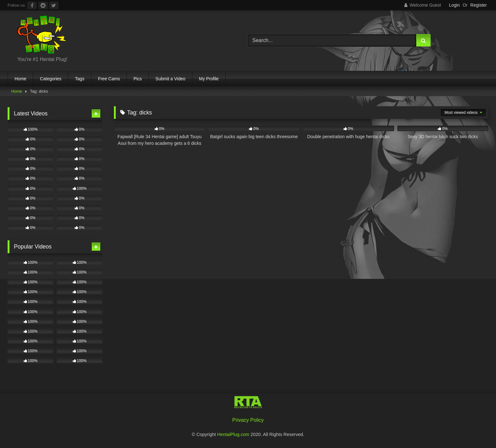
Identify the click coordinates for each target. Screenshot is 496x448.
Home (20, 79)
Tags (80, 79)
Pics (138, 79)
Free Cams (109, 79)
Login (454, 5)
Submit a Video (170, 79)
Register (479, 5)
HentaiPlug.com (234, 434)
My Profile (209, 79)
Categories (51, 79)
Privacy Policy (248, 420)
